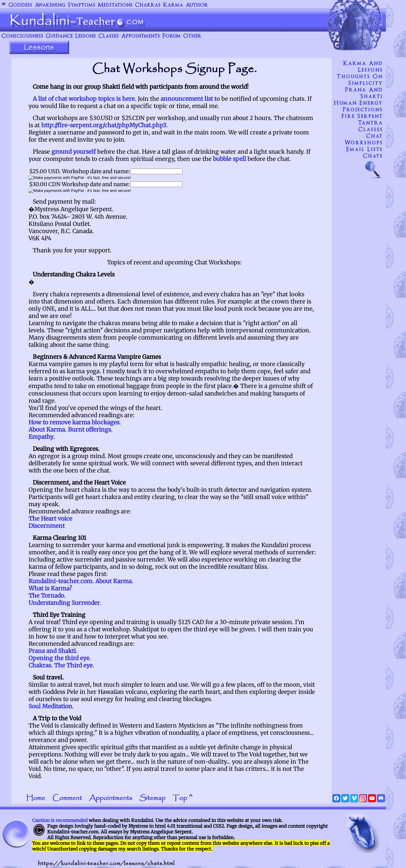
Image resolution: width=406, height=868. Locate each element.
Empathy (41, 437)
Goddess (20, 5)
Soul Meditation (50, 706)
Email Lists (364, 149)
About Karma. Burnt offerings (70, 429)
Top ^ (183, 798)
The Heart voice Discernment (50, 522)
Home (36, 798)
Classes (109, 36)
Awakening (50, 5)
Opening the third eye (59, 658)
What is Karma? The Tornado (50, 592)
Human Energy (358, 103)
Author (197, 5)
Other (192, 36)
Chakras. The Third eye (61, 665)
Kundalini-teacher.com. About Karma (80, 581)
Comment (67, 798)
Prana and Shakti (52, 651)
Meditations (115, 5)
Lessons (86, 36)
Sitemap (152, 798)
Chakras (148, 5)
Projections (363, 110)
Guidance (59, 36)
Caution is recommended (60, 820)
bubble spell (229, 159)
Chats (373, 156)
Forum (172, 36)
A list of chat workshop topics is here (84, 99)
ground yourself (74, 152)
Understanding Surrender (64, 603)
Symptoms (82, 5)
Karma (173, 5)
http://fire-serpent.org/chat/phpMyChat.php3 (104, 125)
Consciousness (22, 36)
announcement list (187, 99)
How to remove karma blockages (74, 422)
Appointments (141, 36)
